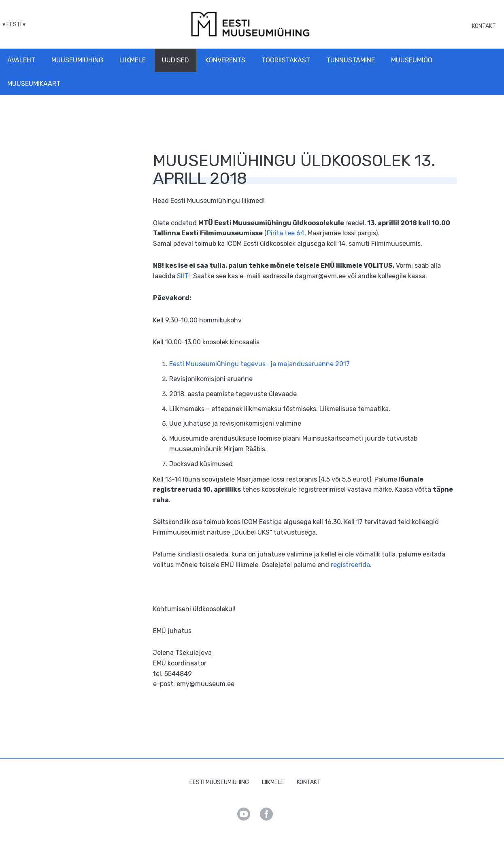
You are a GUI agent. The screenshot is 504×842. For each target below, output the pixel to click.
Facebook (266, 814)
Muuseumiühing (77, 60)
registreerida (350, 565)
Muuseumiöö (412, 60)
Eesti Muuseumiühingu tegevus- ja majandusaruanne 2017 (259, 364)
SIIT (183, 276)
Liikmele (133, 60)
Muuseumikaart (34, 84)
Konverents (225, 60)
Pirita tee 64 (286, 233)
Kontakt (484, 26)
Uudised (175, 60)
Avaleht (21, 60)
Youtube (244, 814)
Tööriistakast (286, 60)
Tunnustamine (351, 60)
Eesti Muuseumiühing (219, 782)
